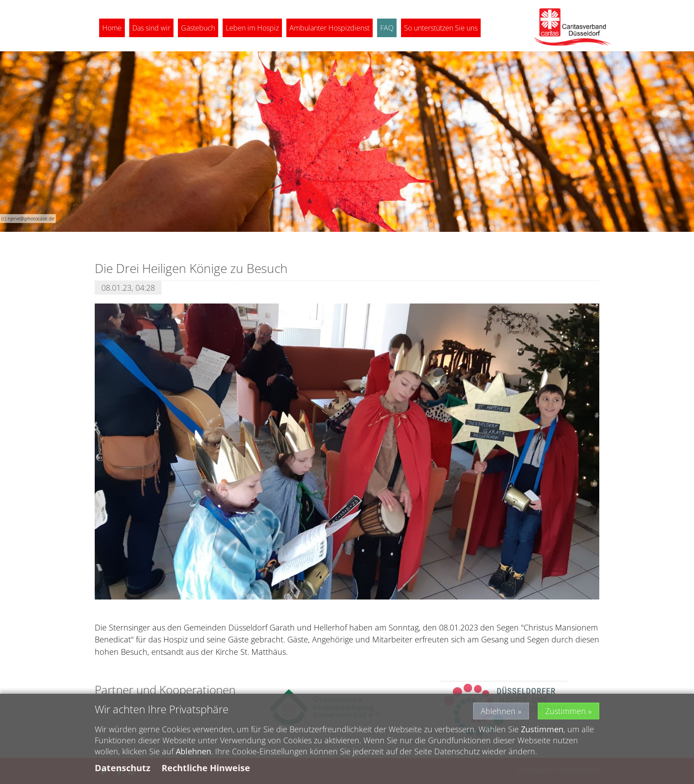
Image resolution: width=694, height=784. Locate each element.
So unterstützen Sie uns (441, 28)
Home (112, 28)
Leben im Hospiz (252, 28)
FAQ (387, 28)
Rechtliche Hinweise (206, 770)
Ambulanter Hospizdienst (330, 28)
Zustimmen (566, 713)
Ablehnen (498, 713)
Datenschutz (123, 770)
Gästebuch (198, 28)
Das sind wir (151, 28)
